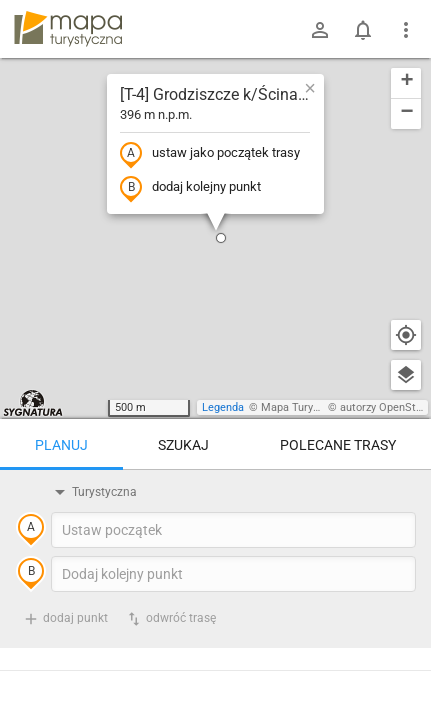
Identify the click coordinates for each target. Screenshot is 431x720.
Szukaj (183, 445)
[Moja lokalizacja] (406, 335)
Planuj (61, 445)
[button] (221, 238)
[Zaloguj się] (320, 30)
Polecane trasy (338, 445)
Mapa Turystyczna (306, 407)
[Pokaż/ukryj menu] (406, 30)
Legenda (223, 407)
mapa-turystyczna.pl (68, 29)
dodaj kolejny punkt (190, 188)
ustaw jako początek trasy (210, 154)
